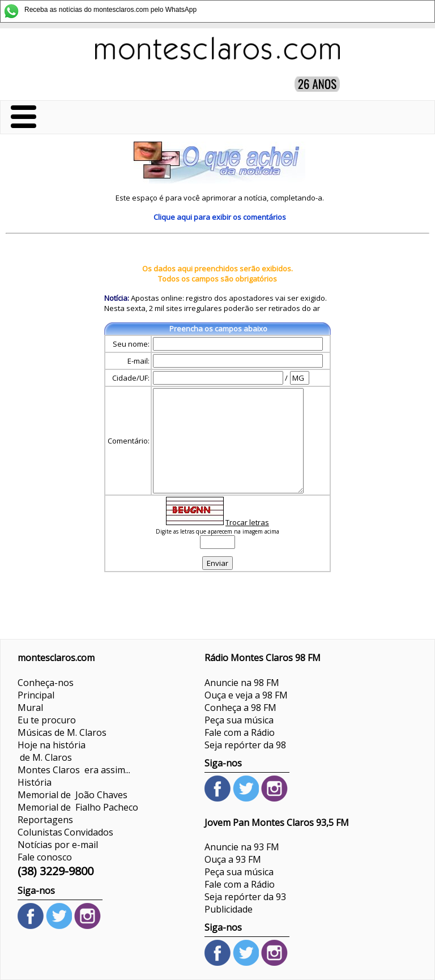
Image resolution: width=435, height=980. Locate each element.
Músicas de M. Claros (62, 732)
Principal (36, 695)
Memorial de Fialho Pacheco (78, 807)
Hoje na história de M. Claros (52, 751)
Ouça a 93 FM (233, 859)
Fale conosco (45, 857)
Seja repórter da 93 (245, 897)
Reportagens (45, 820)
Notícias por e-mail (58, 845)
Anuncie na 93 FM (242, 847)
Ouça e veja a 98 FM (246, 695)
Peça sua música (239, 720)
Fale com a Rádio (240, 732)
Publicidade (229, 909)
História (35, 782)
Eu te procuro (47, 720)
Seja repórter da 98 (245, 745)
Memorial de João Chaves (72, 795)
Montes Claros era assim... (74, 770)
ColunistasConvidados (65, 832)
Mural (30, 708)
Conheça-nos (46, 683)
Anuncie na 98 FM (242, 683)
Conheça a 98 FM (240, 708)
